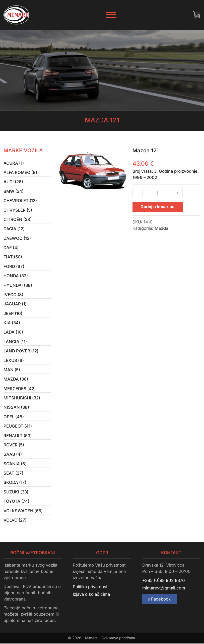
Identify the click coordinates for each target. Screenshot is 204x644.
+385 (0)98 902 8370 (164, 581)
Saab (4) (13, 455)
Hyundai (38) (18, 285)
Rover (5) (14, 445)
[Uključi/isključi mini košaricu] (197, 15)
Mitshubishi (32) (22, 398)
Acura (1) (14, 163)
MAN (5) (12, 370)
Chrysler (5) (18, 210)
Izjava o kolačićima (91, 595)
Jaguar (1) (15, 304)
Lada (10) (13, 333)
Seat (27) (13, 474)
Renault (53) (18, 436)
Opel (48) (14, 417)
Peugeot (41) (18, 427)
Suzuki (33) (16, 492)
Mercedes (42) (20, 389)
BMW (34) (14, 191)
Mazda (161, 228)
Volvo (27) (15, 521)
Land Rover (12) (21, 351)
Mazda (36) (16, 380)
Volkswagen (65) (23, 511)
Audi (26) (13, 182)
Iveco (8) (13, 295)
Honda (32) (16, 276)
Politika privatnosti (91, 587)
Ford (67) (14, 266)
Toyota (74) (16, 502)
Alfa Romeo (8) (20, 172)
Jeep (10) (13, 314)
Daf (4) (11, 248)
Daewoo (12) (17, 238)
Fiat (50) (13, 257)
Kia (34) (12, 323)
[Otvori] (111, 15)
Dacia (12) (14, 229)
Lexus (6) (14, 361)
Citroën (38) (18, 219)
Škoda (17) (15, 483)
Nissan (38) (16, 408)
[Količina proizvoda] (158, 193)
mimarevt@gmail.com (164, 589)
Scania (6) (15, 464)
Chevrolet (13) (20, 201)
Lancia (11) (15, 342)
